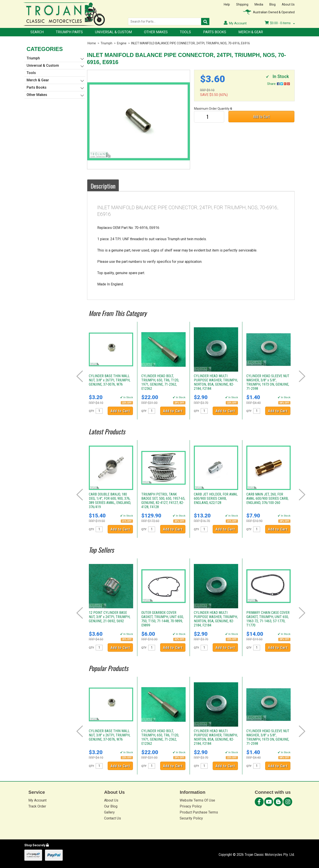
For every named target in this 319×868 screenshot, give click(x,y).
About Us (288, 4)
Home (92, 43)
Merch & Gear (251, 32)
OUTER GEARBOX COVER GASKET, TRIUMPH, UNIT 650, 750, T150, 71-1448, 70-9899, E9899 (162, 619)
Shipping (242, 4)
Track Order (37, 806)
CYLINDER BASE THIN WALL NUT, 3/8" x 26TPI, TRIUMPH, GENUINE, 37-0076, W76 (110, 380)
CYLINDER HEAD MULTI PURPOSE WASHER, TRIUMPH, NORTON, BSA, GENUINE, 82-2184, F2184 (216, 382)
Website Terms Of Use (197, 800)
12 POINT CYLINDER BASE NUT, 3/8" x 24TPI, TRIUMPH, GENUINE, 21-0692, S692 (110, 617)
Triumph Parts (69, 32)
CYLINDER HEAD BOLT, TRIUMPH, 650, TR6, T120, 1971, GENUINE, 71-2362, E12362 (160, 382)
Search (37, 32)
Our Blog (111, 806)
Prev (80, 376)
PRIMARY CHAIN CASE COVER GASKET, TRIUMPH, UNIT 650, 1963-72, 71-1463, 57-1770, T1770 (268, 619)
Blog (272, 4)
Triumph (106, 43)
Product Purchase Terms (199, 812)
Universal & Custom (113, 32)
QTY (91, 411)
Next (302, 376)
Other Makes (156, 32)
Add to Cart (262, 116)
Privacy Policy (191, 806)
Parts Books (215, 32)
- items (280, 23)
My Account (37, 800)
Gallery (109, 812)
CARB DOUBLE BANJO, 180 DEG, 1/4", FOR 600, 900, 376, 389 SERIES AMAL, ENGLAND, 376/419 (110, 501)
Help (227, 4)
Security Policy (191, 818)
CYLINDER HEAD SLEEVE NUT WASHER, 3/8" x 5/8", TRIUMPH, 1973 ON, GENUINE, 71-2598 (268, 382)
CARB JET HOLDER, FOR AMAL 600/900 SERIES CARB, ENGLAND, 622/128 (216, 498)
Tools (185, 32)
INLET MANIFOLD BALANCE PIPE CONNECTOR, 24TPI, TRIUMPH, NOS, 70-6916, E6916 (191, 43)
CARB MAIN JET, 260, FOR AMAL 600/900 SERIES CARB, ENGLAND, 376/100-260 (267, 498)
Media (259, 4)
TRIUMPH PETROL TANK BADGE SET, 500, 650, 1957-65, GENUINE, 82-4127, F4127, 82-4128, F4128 (163, 501)
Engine (122, 43)
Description (103, 186)
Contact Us (113, 818)
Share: (278, 84)
